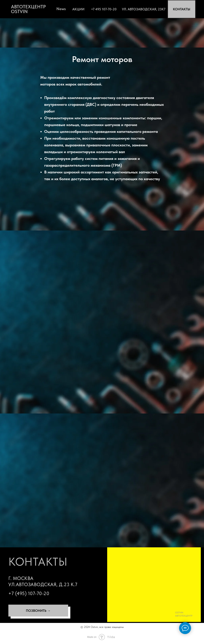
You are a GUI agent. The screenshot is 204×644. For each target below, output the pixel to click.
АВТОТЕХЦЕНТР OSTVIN (28, 9)
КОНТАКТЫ (182, 9)
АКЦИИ (78, 9)
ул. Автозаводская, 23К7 (144, 9)
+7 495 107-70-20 (104, 9)
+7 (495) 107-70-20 (29, 593)
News (61, 9)
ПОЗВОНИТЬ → (38, 611)
